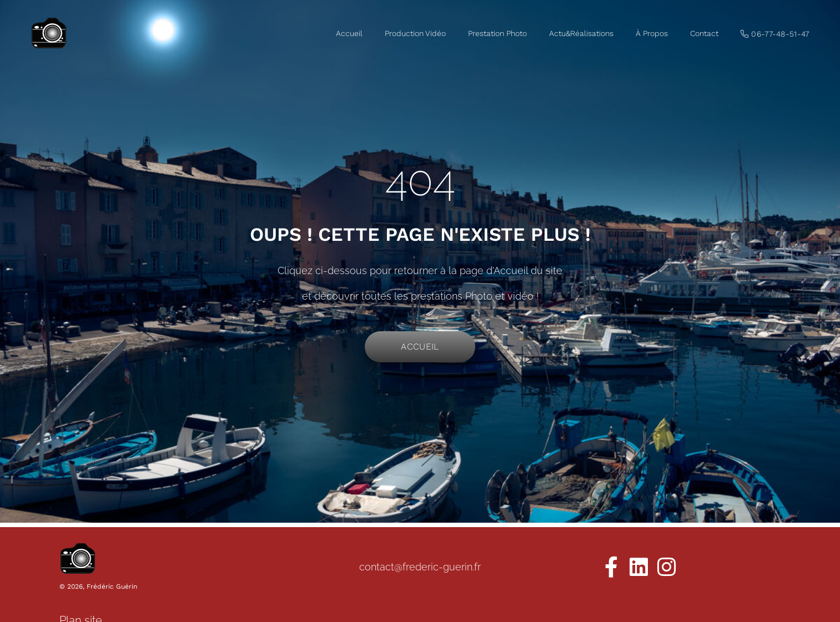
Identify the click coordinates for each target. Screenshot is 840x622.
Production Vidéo (415, 33)
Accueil (349, 33)
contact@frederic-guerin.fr (420, 567)
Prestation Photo (497, 33)
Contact (704, 33)
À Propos (652, 33)
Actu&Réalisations (581, 33)
